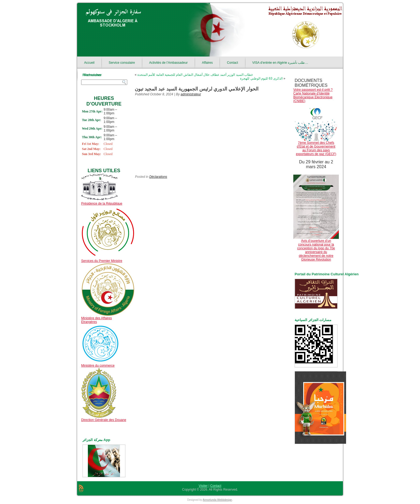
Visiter (203, 486)
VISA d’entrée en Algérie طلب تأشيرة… (280, 63)
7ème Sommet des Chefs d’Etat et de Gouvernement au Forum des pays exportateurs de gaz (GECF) (316, 148)
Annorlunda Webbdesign (217, 500)
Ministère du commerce (98, 366)
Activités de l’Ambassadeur (168, 63)
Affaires (207, 63)
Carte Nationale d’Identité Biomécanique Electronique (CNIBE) (313, 97)
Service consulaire (122, 63)
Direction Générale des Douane (104, 420)
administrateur (191, 94)
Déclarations (158, 177)
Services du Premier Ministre (102, 261)
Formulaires (93, 75)
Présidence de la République (102, 204)
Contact (232, 63)
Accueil (89, 63)
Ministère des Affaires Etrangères (97, 320)
